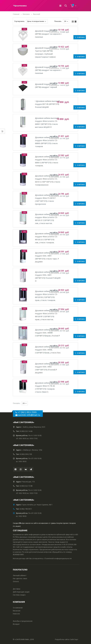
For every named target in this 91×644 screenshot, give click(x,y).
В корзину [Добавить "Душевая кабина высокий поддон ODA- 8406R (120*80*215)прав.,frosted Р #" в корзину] (81, 336)
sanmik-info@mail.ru (29, 415)
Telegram (31, 469)
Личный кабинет (20, 575)
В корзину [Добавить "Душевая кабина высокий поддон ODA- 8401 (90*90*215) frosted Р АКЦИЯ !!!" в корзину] (81, 281)
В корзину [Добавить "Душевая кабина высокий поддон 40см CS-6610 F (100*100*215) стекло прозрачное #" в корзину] (81, 204)
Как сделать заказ (20, 578)
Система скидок (19, 595)
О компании (18, 608)
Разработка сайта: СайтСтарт (67, 639)
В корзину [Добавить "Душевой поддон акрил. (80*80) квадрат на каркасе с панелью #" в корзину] (81, 37)
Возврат (16, 624)
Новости (16, 614)
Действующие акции (21, 592)
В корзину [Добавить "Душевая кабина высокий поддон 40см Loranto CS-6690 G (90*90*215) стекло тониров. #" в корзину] (81, 165)
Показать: (58, 21)
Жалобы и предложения (23, 621)
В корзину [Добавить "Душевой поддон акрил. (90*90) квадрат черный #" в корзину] (81, 90)
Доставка (17, 589)
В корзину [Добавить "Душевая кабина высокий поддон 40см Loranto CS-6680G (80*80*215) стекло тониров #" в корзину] (81, 146)
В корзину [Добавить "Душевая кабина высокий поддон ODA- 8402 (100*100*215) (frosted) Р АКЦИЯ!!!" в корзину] (81, 372)
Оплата (16, 581)
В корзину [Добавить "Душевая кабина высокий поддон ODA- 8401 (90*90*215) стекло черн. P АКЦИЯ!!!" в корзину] (81, 261)
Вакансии (17, 611)
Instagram (21, 469)
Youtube (15, 469)
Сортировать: (19, 21)
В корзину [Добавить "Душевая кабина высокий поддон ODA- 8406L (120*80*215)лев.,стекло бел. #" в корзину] (81, 353)
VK (26, 469)
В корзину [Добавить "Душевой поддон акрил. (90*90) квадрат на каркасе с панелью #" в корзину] (81, 74)
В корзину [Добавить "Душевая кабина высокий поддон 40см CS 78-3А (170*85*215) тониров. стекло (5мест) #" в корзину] (81, 392)
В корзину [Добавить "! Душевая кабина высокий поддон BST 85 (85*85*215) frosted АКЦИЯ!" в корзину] (81, 107)
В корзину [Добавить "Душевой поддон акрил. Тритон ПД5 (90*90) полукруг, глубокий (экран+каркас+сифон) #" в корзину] (81, 57)
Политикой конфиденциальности (58, 559)
